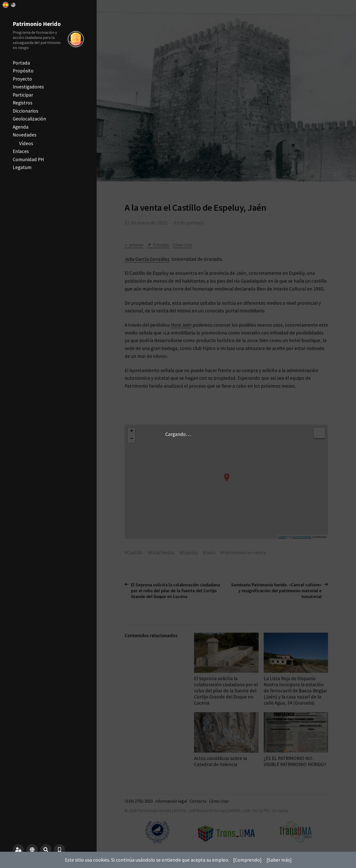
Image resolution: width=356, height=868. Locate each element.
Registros (23, 103)
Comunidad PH (28, 159)
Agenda (21, 127)
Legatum (22, 167)
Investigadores (28, 87)
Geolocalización (29, 119)
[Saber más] (279, 860)
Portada (21, 63)
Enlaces (21, 151)
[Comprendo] (247, 860)
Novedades (25, 135)
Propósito (23, 71)
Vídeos (26, 143)
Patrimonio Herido (37, 24)
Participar (23, 95)
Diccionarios (25, 111)
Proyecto (22, 79)
